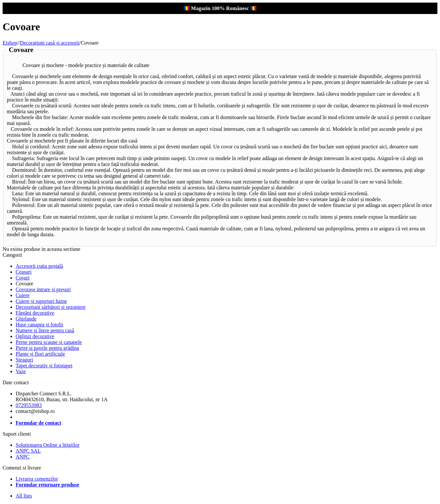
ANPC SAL (28, 451)
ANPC (23, 457)
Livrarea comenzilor (37, 479)
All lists (24, 496)
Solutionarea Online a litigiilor (48, 445)
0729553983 (29, 405)
